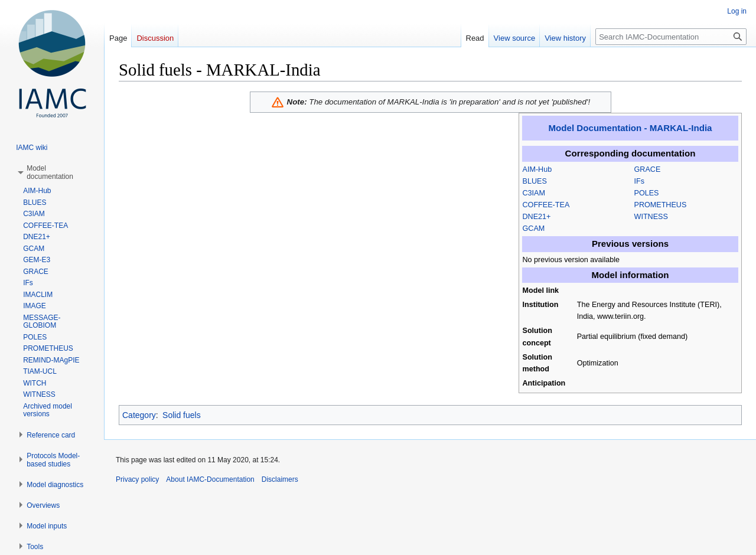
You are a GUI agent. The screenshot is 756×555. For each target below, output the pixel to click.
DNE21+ (537, 217)
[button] (50, 172)
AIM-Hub (537, 169)
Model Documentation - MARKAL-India (630, 128)
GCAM (534, 228)
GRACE (648, 169)
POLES (647, 193)
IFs (640, 181)
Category (139, 415)
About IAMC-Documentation (210, 479)
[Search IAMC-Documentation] (671, 37)
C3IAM (534, 193)
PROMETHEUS (661, 205)
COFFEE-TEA (546, 205)
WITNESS (651, 217)
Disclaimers (280, 479)
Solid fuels (182, 415)
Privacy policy (137, 479)
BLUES (535, 181)
